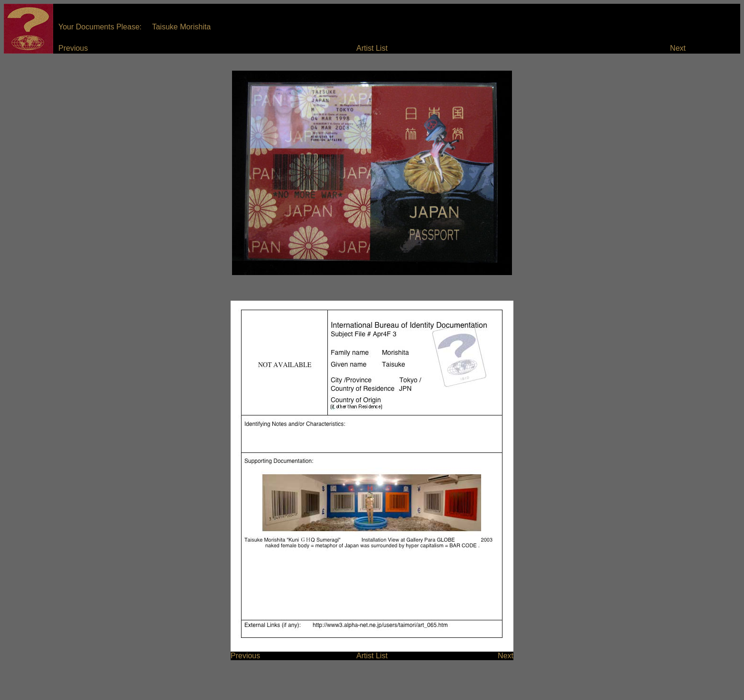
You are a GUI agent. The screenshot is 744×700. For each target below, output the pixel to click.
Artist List (372, 48)
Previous (73, 48)
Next (678, 48)
